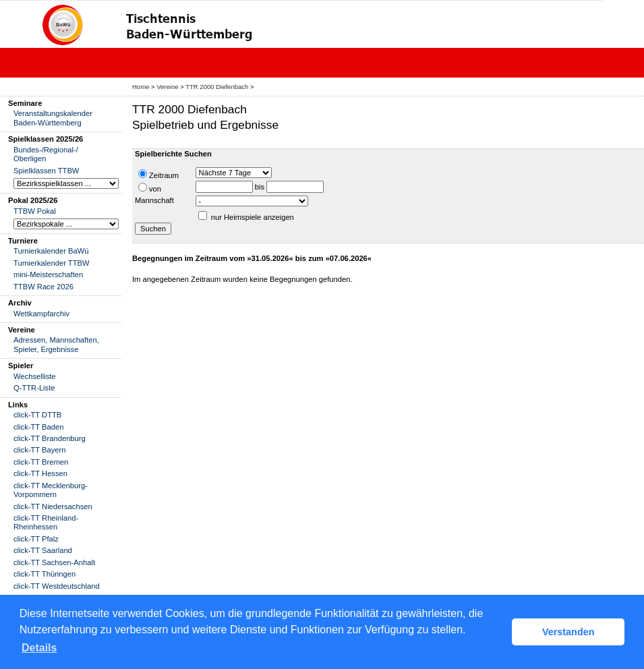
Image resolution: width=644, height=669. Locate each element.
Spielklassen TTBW (46, 171)
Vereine (167, 87)
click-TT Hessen (40, 473)
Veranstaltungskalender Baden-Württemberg (53, 118)
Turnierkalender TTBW (52, 263)
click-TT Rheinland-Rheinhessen (46, 522)
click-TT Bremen (41, 462)
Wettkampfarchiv (41, 314)
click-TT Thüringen (45, 574)
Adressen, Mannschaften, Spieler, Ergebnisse (56, 344)
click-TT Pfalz (36, 539)
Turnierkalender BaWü (51, 251)
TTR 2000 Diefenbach (217, 87)
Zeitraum (158, 174)
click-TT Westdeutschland (57, 586)
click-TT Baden (38, 427)
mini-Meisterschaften (48, 274)
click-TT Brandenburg (50, 438)
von (150, 188)
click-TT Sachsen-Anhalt (54, 562)
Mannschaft (154, 200)
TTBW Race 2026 (43, 287)
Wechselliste (35, 376)
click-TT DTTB (37, 415)
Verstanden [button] (568, 632)
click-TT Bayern (40, 450)
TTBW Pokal (35, 211)
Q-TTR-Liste (34, 388)
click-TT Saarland (43, 550)
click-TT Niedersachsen (53, 506)
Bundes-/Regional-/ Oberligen (46, 154)
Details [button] (39, 648)
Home (141, 87)
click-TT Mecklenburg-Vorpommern (51, 490)
